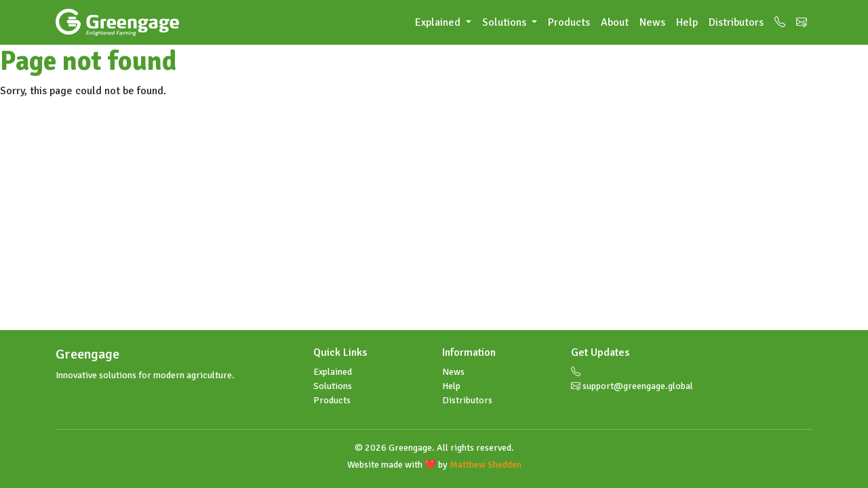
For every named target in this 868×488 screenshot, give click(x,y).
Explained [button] (439, 22)
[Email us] (802, 22)
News (652, 22)
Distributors (736, 22)
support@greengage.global (632, 386)
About (615, 22)
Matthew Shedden (486, 465)
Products (569, 22)
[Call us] (780, 22)
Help (687, 22)
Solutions (333, 386)
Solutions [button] (506, 22)
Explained (333, 372)
